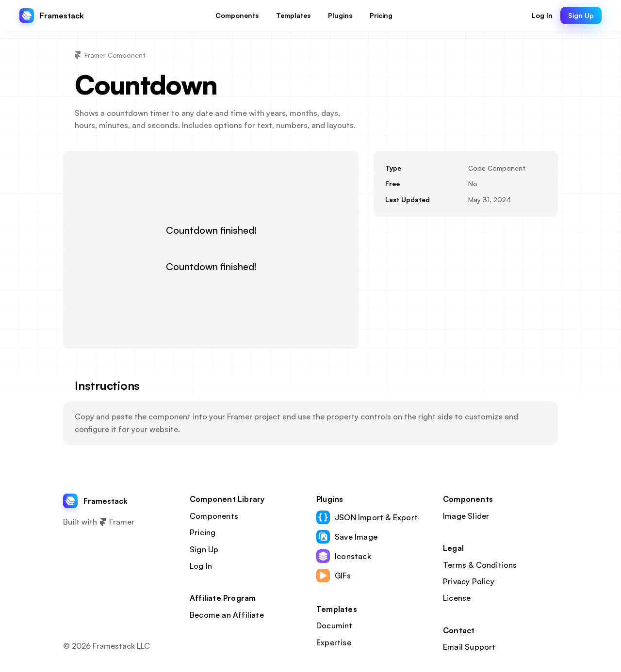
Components (214, 516)
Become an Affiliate (227, 615)
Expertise (334, 642)
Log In (201, 566)
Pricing (203, 532)
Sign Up (204, 549)
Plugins (330, 499)
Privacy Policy (469, 581)
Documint (335, 625)
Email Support (469, 647)
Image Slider (466, 516)
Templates (337, 609)
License (457, 598)
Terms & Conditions (480, 565)
